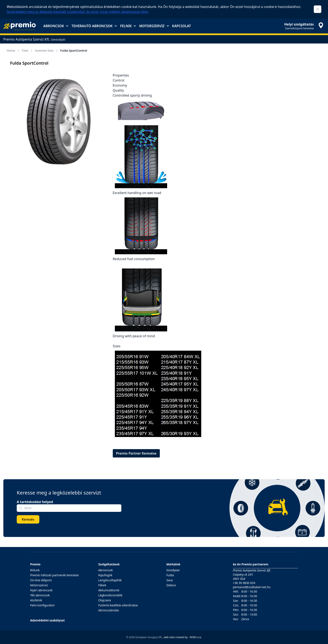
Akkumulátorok (109, 590)
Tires (28, 50)
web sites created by (176, 637)
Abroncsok (56, 26)
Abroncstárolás (109, 610)
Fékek (102, 585)
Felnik (128, 26)
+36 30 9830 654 (244, 583)
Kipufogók (105, 575)
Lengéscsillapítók (110, 580)
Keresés (28, 519)
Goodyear (173, 570)
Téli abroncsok (40, 595)
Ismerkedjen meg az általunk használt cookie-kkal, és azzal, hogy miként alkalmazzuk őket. (78, 12)
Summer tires (47, 50)
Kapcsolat (182, 26)
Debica (171, 585)
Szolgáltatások (109, 564)
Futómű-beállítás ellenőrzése (118, 605)
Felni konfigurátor (42, 605)
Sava (170, 580)
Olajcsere (105, 600)
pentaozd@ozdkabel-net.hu (252, 587)
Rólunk (35, 570)
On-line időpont (41, 580)
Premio (35, 564)
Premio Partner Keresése (136, 453)
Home (13, 50)
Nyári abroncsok (41, 590)
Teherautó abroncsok (94, 26)
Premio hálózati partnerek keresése (54, 575)
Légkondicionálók (110, 595)
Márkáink (173, 564)
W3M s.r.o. (196, 637)
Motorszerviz (154, 26)
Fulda (170, 575)
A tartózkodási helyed (35, 502)
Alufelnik (36, 600)
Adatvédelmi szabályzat (47, 620)
